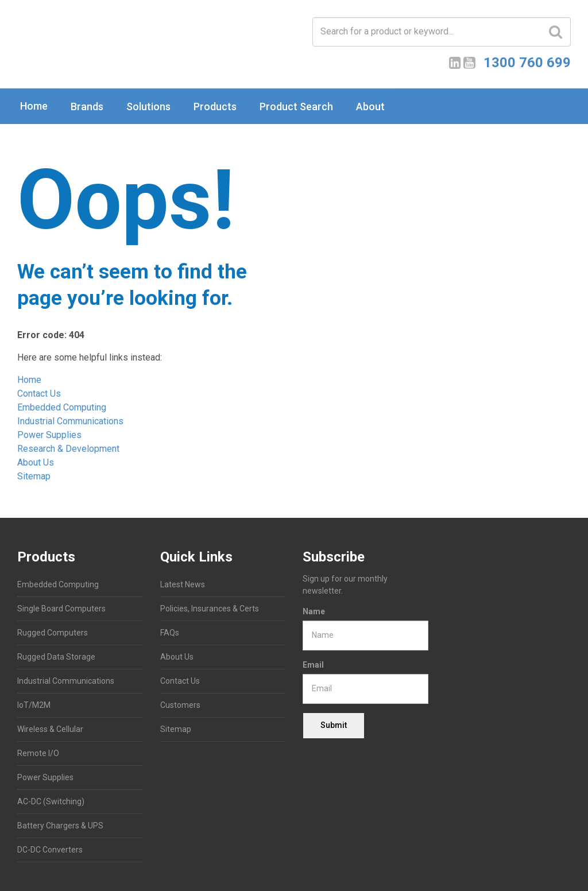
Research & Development (68, 449)
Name (314, 611)
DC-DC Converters (50, 850)
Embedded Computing (62, 407)
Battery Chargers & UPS (60, 826)
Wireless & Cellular (50, 729)
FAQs (170, 633)
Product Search (296, 106)
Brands (87, 106)
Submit (334, 725)
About (370, 106)
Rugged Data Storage (56, 657)
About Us (36, 462)
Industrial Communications (70, 421)
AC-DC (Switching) (51, 801)
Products (215, 106)
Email (313, 665)
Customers (180, 705)
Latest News (183, 584)
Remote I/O (38, 753)
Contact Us (39, 394)
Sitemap (34, 476)
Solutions (148, 106)
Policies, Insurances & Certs (210, 609)
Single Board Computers (61, 609)
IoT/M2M (34, 705)
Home (34, 106)
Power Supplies (49, 435)
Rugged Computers (53, 633)
